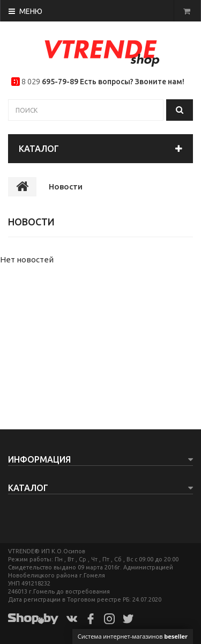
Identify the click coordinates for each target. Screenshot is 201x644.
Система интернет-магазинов (133, 636)
